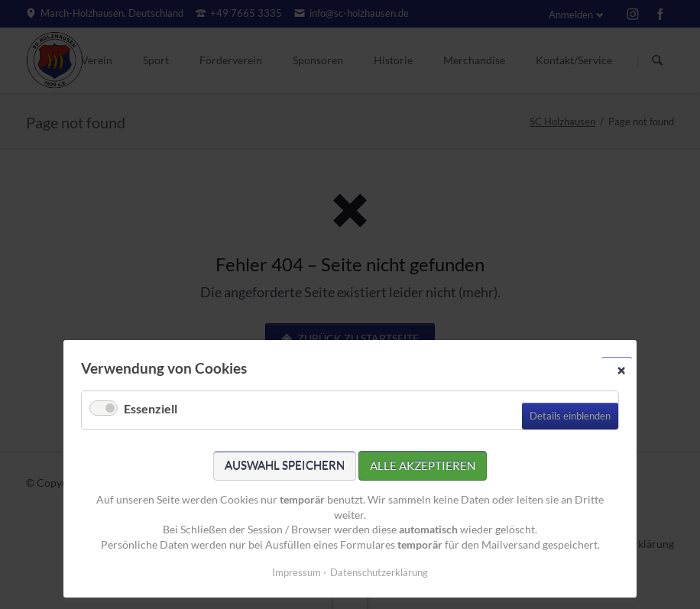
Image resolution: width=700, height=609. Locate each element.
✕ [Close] (621, 370)
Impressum (297, 572)
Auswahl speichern (285, 465)
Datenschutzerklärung (379, 572)
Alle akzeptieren (423, 465)
